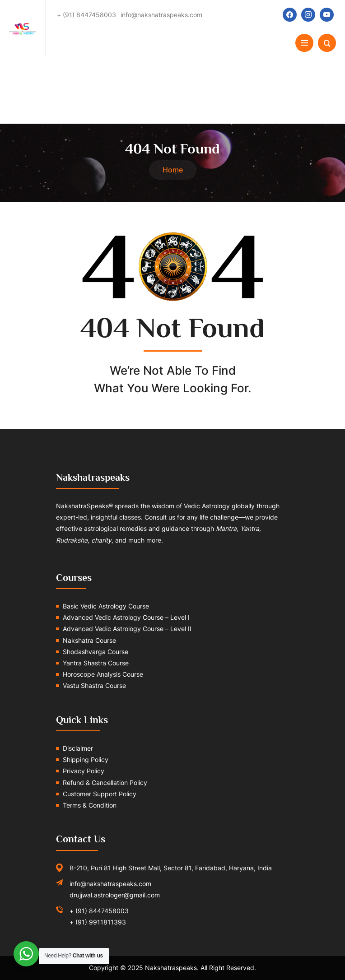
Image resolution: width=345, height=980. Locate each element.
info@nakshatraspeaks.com (110, 884)
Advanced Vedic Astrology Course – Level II (127, 629)
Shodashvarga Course (96, 652)
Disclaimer (78, 748)
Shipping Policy (86, 759)
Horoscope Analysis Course (103, 674)
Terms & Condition (90, 805)
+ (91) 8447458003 (99, 911)
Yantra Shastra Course (96, 663)
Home (173, 170)
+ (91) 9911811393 (98, 922)
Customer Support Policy (100, 794)
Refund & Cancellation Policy (105, 783)
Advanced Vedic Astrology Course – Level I (126, 617)
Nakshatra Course (89, 640)
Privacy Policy (84, 771)
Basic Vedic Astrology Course (106, 606)
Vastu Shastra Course (94, 685)
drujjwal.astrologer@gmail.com (115, 895)
